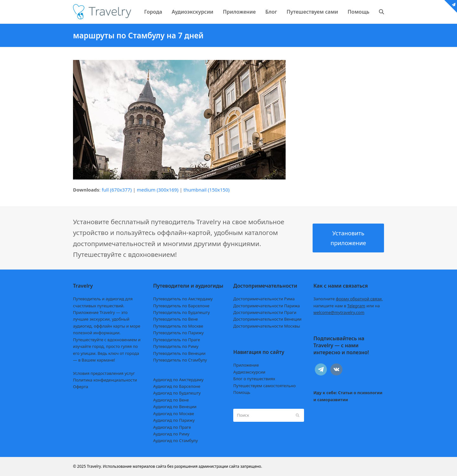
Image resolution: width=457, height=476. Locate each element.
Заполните (348, 299)
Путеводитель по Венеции (179, 353)
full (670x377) (117, 190)
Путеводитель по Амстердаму (183, 299)
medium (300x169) (158, 190)
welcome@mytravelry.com (339, 312)
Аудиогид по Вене (171, 400)
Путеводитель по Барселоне (181, 306)
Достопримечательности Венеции (267, 319)
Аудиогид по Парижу (174, 420)
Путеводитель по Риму (176, 346)
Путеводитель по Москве (178, 326)
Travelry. (94, 466)
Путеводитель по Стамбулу (180, 360)
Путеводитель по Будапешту (182, 312)
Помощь (242, 392)
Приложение (246, 365)
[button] (381, 12)
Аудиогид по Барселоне (177, 386)
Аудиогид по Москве (174, 414)
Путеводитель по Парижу (179, 333)
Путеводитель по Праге (177, 340)
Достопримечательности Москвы (267, 326)
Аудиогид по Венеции (175, 407)
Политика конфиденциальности (105, 380)
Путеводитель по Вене (176, 319)
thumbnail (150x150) (206, 190)
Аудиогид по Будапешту (177, 393)
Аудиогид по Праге (172, 427)
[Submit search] (298, 415)
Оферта (81, 387)
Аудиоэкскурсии (249, 372)
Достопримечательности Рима (264, 299)
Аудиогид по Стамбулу (176, 440)
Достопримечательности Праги (265, 312)
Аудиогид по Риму (171, 434)
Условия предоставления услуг (104, 373)
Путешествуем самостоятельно (265, 386)
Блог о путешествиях (254, 379)
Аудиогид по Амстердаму (179, 380)
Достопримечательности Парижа (267, 306)
